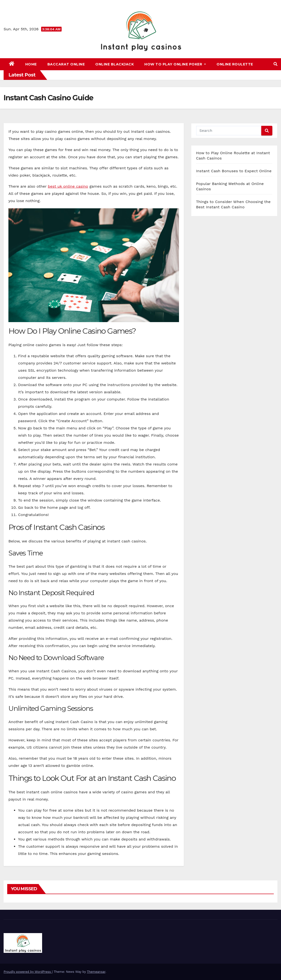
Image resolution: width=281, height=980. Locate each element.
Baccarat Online (66, 64)
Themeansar (96, 972)
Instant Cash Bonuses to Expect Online (234, 171)
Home (31, 64)
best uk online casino (68, 186)
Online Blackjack (115, 64)
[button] (275, 64)
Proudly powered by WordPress (28, 972)
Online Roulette (235, 64)
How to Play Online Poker (175, 64)
